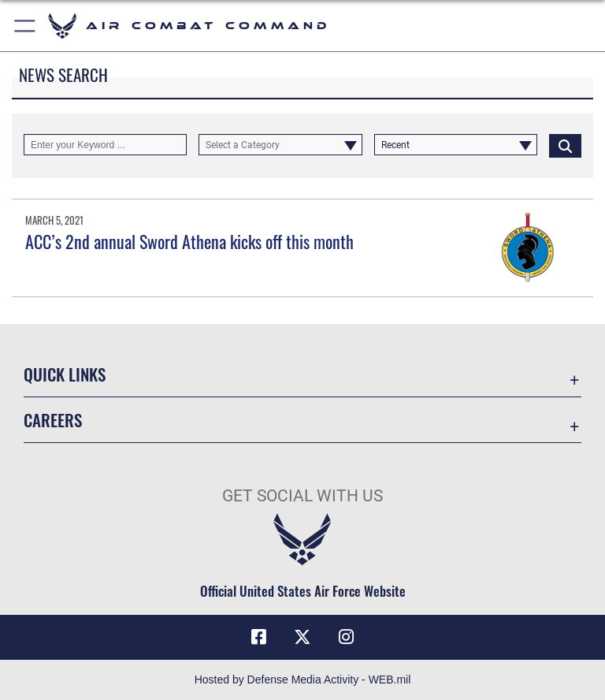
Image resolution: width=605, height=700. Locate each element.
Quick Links (65, 374)
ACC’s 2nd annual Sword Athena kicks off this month (189, 241)
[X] (302, 637)
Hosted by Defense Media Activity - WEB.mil (303, 680)
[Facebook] (258, 637)
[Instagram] (347, 637)
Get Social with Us (302, 496)
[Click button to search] (565, 145)
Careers (53, 420)
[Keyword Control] (105, 145)
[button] (26, 26)
